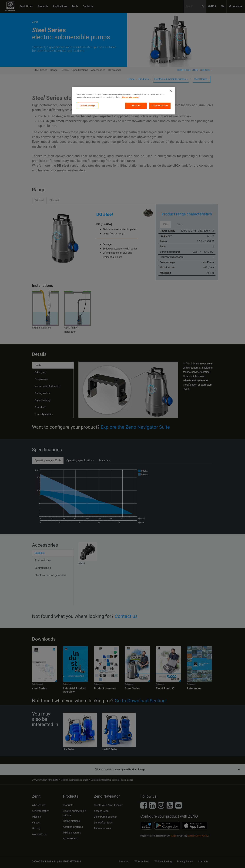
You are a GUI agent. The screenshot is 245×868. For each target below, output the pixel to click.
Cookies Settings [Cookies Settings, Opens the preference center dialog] (87, 106)
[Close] (171, 91)
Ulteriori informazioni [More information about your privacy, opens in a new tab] (130, 97)
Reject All (136, 106)
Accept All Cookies (160, 106)
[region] (124, 101)
